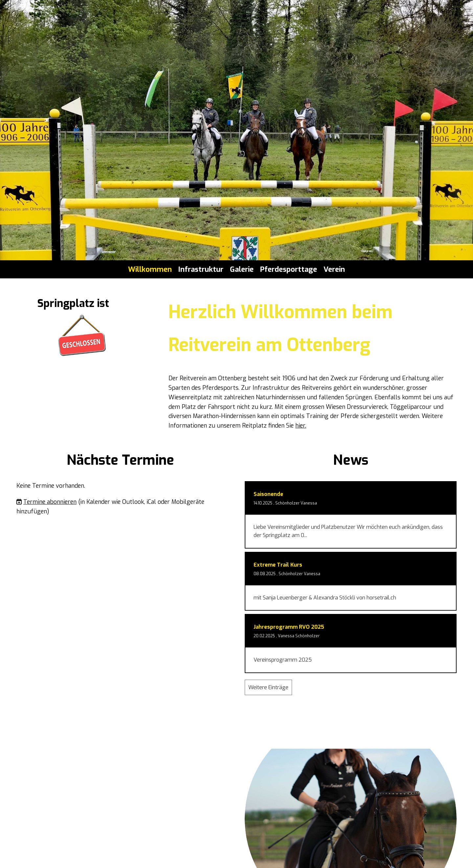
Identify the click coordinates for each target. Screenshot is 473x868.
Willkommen (150, 269)
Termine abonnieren (50, 502)
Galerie (242, 269)
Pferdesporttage (289, 269)
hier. (301, 426)
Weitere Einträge (268, 687)
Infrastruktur (201, 269)
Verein (334, 269)
